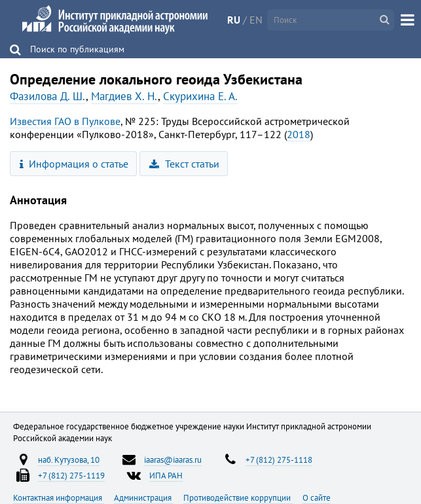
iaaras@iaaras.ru (173, 459)
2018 (299, 134)
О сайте (317, 497)
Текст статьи (184, 164)
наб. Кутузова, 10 (69, 459)
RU (234, 20)
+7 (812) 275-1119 (71, 475)
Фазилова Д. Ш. (48, 96)
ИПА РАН (166, 475)
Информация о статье (74, 164)
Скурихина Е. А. (200, 96)
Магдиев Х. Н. (124, 96)
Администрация (144, 497)
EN (256, 20)
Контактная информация (59, 497)
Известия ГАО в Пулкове (65, 121)
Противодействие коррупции (238, 497)
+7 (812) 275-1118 (279, 459)
